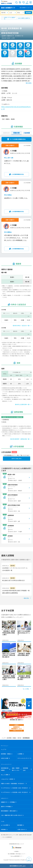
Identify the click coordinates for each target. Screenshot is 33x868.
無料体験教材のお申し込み (18, 866)
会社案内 (16, 851)
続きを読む (29, 83)
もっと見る (26, 689)
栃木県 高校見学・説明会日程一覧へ (20, 439)
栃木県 (3, 13)
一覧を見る (26, 598)
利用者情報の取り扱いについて (17, 844)
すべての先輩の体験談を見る (18, 139)
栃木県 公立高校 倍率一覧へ (23, 404)
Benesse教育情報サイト (16, 856)
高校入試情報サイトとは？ (25, 8)
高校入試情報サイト (8, 8)
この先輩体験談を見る (18, 174)
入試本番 (27, 133)
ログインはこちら (17, 458)
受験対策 (16, 133)
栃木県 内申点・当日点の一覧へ (22, 326)
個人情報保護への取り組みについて (17, 854)
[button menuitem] (27, 2)
